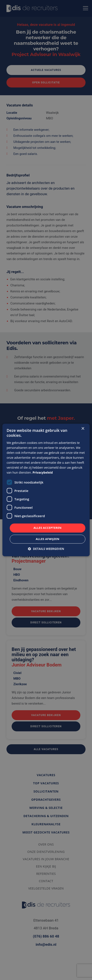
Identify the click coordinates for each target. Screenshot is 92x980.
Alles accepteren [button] (47, 528)
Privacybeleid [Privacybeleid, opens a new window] (43, 473)
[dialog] (46, 490)
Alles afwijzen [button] (48, 539)
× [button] (83, 429)
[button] (46, 549)
